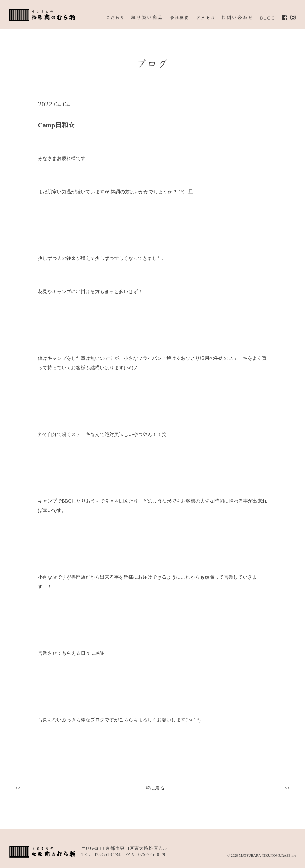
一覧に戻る (152, 788)
